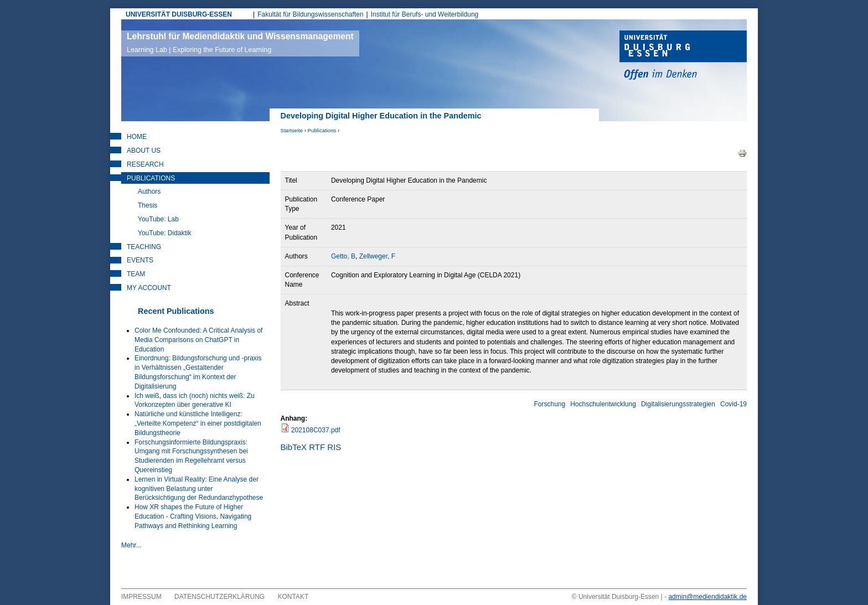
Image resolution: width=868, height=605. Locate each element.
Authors (149, 192)
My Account (149, 288)
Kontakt (293, 597)
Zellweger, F (377, 256)
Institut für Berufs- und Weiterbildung (425, 14)
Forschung (549, 404)
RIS (334, 447)
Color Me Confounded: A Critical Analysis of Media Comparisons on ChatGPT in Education (198, 340)
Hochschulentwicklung (603, 404)
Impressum (141, 597)
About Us (144, 151)
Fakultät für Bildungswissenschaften (310, 14)
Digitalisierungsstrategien (678, 404)
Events (140, 260)
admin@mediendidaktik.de (707, 597)
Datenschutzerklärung (219, 597)
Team (136, 274)
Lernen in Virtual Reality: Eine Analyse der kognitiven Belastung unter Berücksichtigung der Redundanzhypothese (199, 489)
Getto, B (343, 256)
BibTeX (294, 447)
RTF (317, 447)
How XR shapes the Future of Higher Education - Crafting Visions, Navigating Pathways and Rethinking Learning (193, 516)
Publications (322, 130)
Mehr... (131, 545)
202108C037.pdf (316, 430)
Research (145, 164)
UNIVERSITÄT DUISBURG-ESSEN (179, 14)
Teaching (144, 247)
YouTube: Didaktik (165, 233)
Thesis (148, 205)
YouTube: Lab (158, 219)
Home (137, 137)
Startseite (292, 130)
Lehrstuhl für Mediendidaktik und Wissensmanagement (240, 43)
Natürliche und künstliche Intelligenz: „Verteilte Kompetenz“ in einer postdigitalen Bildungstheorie (198, 423)
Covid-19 (733, 404)
